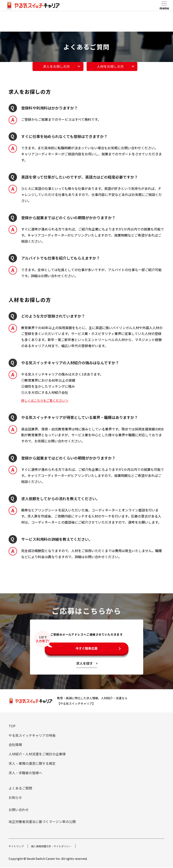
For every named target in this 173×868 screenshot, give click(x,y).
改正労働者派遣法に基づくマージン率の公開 (42, 822)
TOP (12, 726)
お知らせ (15, 798)
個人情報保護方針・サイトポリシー (57, 846)
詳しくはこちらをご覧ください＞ (46, 400)
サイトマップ (17, 846)
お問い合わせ (19, 810)
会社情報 (15, 745)
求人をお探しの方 (58, 66)
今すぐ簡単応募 (87, 648)
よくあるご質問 (20, 789)
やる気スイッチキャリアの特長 (32, 736)
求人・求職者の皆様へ (25, 773)
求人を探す (85, 664)
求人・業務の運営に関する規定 (32, 764)
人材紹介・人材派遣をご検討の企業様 (37, 754)
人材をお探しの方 (112, 66)
